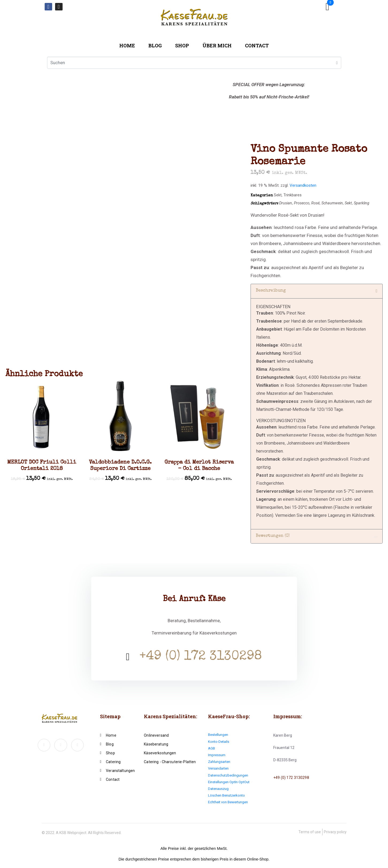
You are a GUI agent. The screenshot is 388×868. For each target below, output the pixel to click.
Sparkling (362, 203)
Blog (155, 45)
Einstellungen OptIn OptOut (229, 782)
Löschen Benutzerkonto (226, 795)
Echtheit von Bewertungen (228, 802)
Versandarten (218, 768)
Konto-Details (219, 742)
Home (127, 45)
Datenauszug (218, 789)
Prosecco (302, 203)
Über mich (217, 45)
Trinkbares (293, 195)
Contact (257, 45)
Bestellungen (218, 735)
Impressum (217, 755)
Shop (182, 45)
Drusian (286, 203)
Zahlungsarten (219, 762)
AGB (212, 748)
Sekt (278, 195)
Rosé (315, 203)
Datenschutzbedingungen (228, 775)
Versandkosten (303, 185)
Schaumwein (332, 203)
